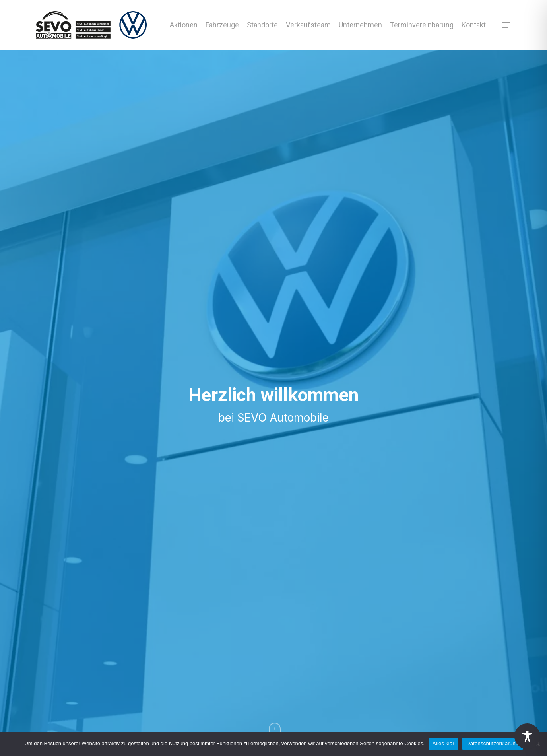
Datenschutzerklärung (492, 743)
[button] (506, 25)
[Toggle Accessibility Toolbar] (527, 736)
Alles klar (443, 743)
